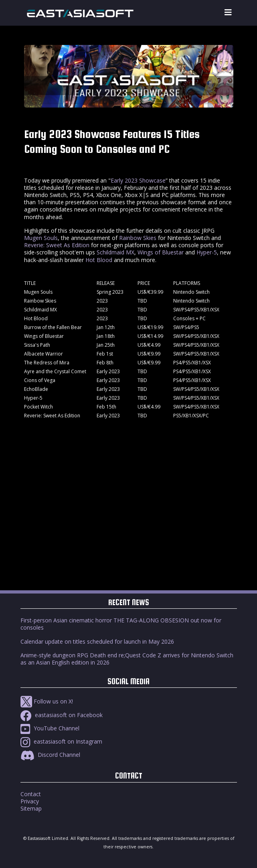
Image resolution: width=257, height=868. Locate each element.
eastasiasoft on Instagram (61, 741)
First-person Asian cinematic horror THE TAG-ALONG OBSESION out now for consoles (121, 624)
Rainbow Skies (138, 238)
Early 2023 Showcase (138, 180)
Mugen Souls (41, 238)
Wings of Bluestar (161, 252)
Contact (31, 794)
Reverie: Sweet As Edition (57, 245)
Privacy (30, 801)
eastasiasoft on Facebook (62, 715)
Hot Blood (99, 260)
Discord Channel (50, 755)
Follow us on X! (47, 701)
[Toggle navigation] (228, 13)
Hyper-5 (207, 252)
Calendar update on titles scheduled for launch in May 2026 (97, 641)
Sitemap (31, 808)
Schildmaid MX (115, 252)
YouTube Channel (50, 728)
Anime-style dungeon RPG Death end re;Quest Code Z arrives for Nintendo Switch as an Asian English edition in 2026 (127, 659)
